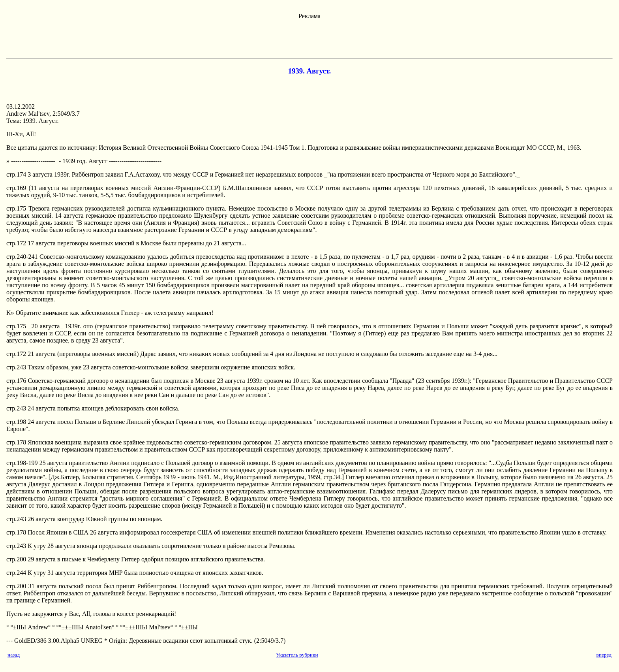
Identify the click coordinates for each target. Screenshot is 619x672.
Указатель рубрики (297, 655)
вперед (604, 655)
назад (14, 655)
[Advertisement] (309, 38)
